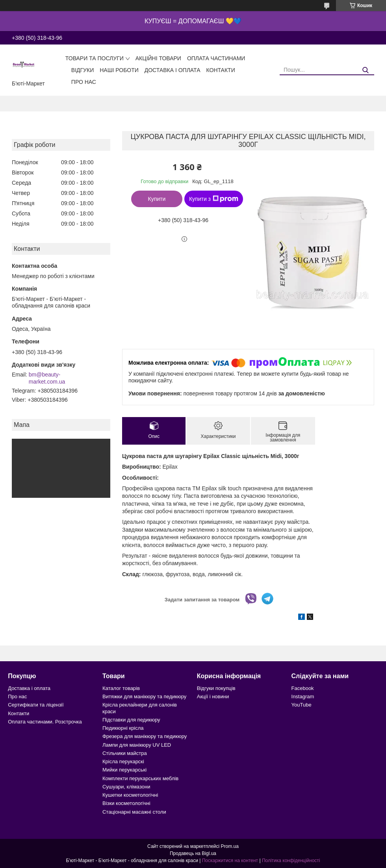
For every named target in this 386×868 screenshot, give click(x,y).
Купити (157, 199)
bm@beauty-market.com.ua (47, 378)
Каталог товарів (121, 688)
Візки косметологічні (126, 803)
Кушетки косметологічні (130, 795)
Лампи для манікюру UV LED (137, 745)
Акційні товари (158, 58)
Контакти (221, 70)
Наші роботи (119, 70)
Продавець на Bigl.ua (193, 853)
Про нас (84, 82)
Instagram (303, 696)
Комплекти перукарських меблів (140, 778)
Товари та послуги (95, 58)
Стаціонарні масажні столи (134, 812)
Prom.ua (230, 846)
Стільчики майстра (125, 753)
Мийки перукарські (124, 770)
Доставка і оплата (173, 70)
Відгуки (83, 70)
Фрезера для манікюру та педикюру (145, 736)
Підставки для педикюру (131, 720)
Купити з (214, 199)
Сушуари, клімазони (126, 787)
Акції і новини (213, 696)
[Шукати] (365, 70)
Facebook (303, 688)
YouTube (302, 705)
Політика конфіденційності (291, 861)
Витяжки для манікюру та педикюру (144, 696)
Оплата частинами (216, 58)
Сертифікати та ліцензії (36, 705)
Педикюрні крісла (123, 728)
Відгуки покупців (216, 688)
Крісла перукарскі (123, 761)
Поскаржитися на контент (230, 861)
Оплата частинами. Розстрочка (45, 722)
